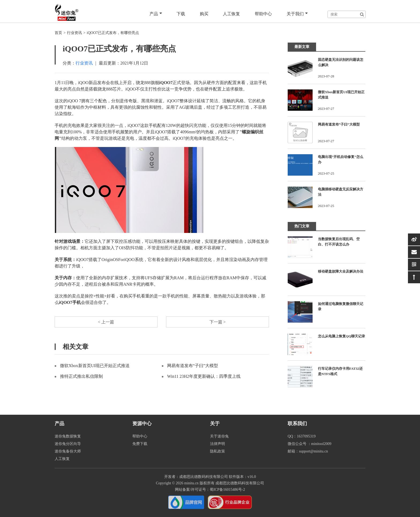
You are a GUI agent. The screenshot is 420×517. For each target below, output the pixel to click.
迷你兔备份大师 (68, 451)
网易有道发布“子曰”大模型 (193, 366)
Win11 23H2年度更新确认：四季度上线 (204, 377)
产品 (157, 14)
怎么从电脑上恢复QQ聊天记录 (342, 336)
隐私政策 (217, 451)
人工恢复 (232, 14)
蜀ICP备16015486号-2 (227, 490)
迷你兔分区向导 (68, 444)
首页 (58, 33)
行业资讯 (74, 33)
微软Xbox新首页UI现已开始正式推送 (95, 366)
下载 (182, 14)
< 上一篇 (106, 322)
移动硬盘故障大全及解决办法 (341, 271)
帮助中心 (264, 14)
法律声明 (217, 444)
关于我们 (297, 14)
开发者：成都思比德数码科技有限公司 (196, 477)
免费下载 (140, 444)
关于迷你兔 (219, 436)
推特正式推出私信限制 (81, 377)
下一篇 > (217, 322)
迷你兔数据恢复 (68, 436)
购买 (205, 14)
